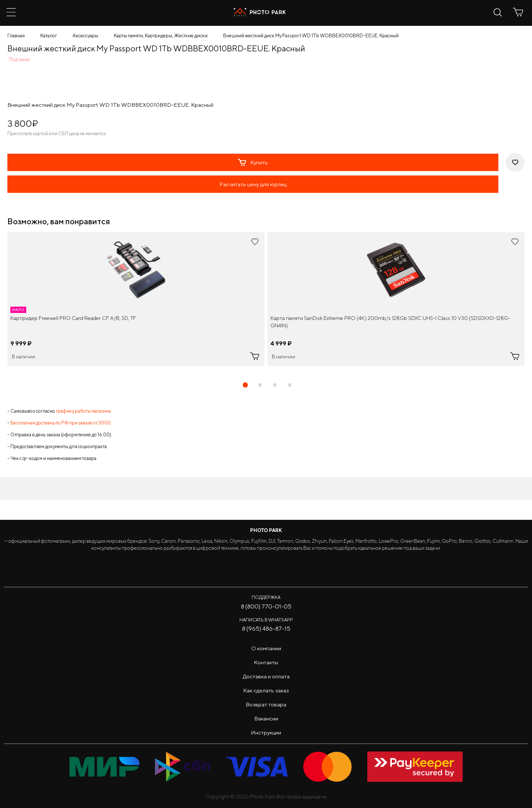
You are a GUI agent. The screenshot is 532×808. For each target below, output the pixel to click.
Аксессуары (85, 36)
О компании (266, 648)
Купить (253, 163)
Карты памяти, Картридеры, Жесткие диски (161, 36)
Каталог (49, 36)
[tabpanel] (136, 299)
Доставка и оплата (266, 676)
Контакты (266, 662)
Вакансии (266, 718)
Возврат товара (266, 704)
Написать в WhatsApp (266, 620)
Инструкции (266, 732)
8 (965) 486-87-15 (266, 629)
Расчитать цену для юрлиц (253, 184)
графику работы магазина (83, 411)
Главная (16, 36)
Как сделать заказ (266, 690)
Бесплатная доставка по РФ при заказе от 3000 (61, 423)
